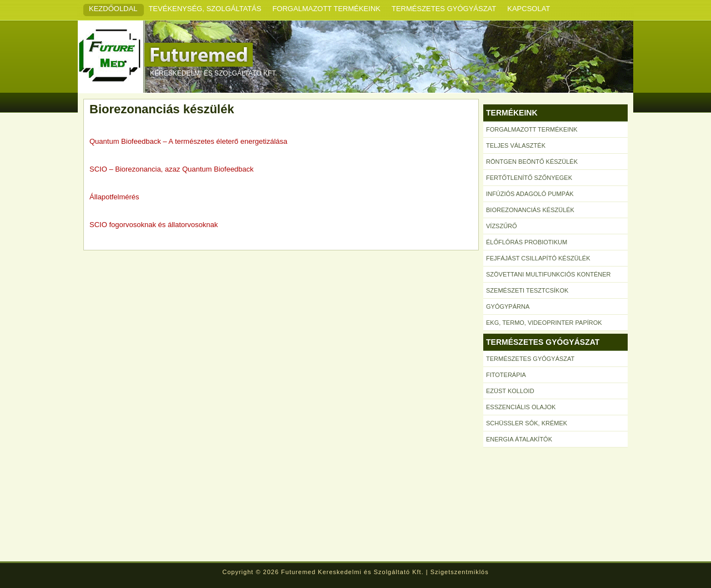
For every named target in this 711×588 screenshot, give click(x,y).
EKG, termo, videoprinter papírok (544, 323)
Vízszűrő (502, 226)
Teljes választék (516, 145)
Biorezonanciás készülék (530, 210)
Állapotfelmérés (114, 197)
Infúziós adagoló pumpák (530, 194)
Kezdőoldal (113, 9)
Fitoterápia (506, 375)
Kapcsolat (529, 9)
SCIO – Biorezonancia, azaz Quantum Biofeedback (172, 169)
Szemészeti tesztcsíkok (527, 290)
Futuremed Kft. (222, 55)
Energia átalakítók (519, 439)
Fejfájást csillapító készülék (538, 258)
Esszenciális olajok (521, 407)
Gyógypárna (508, 306)
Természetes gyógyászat (444, 9)
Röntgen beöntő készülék (532, 162)
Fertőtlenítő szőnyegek (529, 178)
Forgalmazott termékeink (326, 9)
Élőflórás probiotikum (527, 242)
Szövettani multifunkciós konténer (549, 274)
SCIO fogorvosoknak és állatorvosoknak (154, 225)
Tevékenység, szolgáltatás (205, 9)
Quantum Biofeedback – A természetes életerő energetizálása (188, 141)
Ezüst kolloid (510, 391)
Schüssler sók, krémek (527, 423)
